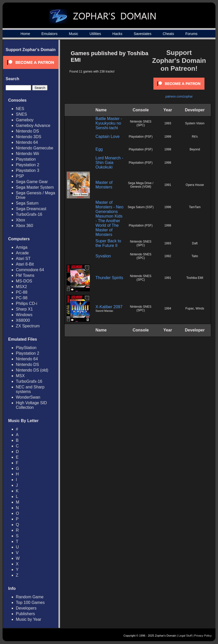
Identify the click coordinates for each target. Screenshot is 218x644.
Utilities (95, 34)
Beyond (195, 149)
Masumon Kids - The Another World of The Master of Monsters (109, 225)
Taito (195, 256)
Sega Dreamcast (31, 209)
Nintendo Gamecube (35, 148)
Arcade (22, 253)
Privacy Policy (203, 636)
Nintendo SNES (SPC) (141, 123)
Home (25, 34)
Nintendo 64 (27, 142)
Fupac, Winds (195, 308)
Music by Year (29, 619)
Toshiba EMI (195, 278)
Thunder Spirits (109, 278)
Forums (191, 34)
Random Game (30, 597)
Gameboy (25, 120)
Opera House (195, 185)
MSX (20, 376)
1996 (168, 207)
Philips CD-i (27, 303)
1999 (168, 137)
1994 (168, 308)
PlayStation (26, 348)
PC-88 (22, 292)
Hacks (117, 34)
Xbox (20, 220)
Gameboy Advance (33, 126)
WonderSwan (28, 397)
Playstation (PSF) (141, 137)
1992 (168, 256)
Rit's (195, 137)
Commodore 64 (30, 270)
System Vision (195, 123)
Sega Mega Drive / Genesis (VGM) (141, 185)
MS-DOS (24, 281)
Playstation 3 (28, 170)
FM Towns (25, 275)
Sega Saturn (27, 203)
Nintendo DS (27, 131)
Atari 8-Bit (25, 264)
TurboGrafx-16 (29, 214)
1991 (168, 185)
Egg (99, 149)
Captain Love (107, 136)
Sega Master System (35, 187)
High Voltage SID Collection (31, 405)
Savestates (143, 34)
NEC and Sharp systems (30, 389)
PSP (20, 176)
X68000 (23, 320)
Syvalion (103, 256)
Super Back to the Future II (108, 243)
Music (74, 34)
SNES (21, 114)
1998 (168, 149)
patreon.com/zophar (179, 97)
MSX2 (21, 287)
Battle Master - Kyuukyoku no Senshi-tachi (109, 123)
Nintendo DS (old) (32, 370)
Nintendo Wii (27, 154)
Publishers (25, 614)
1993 (168, 123)
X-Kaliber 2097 (109, 307)
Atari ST (23, 259)
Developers (26, 608)
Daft (195, 243)
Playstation (26, 159)
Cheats (168, 34)
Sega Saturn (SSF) (141, 207)
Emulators (49, 34)
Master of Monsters (104, 185)
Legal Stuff (185, 636)
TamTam (195, 207)
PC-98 (22, 298)
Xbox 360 (25, 226)
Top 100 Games (30, 603)
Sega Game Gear (32, 182)
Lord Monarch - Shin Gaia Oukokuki (109, 163)
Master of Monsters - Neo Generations (109, 207)
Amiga (22, 247)
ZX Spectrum (28, 326)
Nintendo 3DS (29, 137)
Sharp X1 (24, 309)
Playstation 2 (28, 165)
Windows (24, 315)
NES (20, 109)
